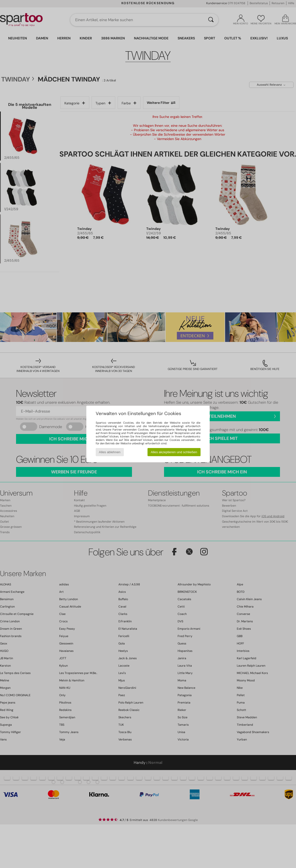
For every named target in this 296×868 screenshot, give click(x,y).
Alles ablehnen (110, 452)
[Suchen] (211, 20)
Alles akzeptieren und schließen (174, 452)
